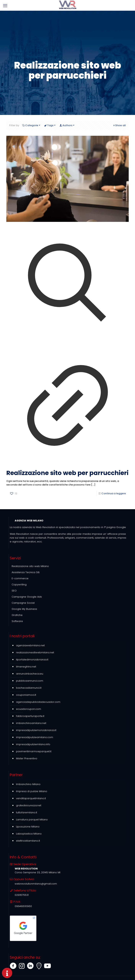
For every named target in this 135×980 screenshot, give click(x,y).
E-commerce (20, 578)
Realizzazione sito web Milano (30, 566)
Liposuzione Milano (28, 827)
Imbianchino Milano (28, 784)
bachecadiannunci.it (29, 688)
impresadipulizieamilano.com (35, 737)
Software (17, 621)
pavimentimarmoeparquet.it (34, 751)
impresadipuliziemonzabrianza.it (36, 730)
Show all (119, 125)
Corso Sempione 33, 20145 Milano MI (38, 872)
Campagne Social (23, 603)
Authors (67, 125)
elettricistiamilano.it (28, 841)
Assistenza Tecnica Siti (26, 572)
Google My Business (24, 609)
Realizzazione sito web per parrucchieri (67, 473)
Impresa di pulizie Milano (32, 791)
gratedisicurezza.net (29, 805)
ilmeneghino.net (26, 667)
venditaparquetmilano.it (31, 798)
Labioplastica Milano (29, 834)
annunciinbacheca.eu (30, 674)
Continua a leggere (114, 493)
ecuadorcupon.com (29, 709)
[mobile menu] (5, 6)
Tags (50, 125)
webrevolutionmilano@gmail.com (36, 884)
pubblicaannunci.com (30, 681)
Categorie (31, 125)
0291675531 (22, 895)
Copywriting (19, 585)
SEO (14, 591)
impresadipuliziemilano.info (33, 744)
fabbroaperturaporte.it (30, 716)
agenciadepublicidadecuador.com (38, 702)
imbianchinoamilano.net (31, 723)
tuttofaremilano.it (27, 812)
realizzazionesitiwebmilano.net (35, 652)
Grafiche (17, 615)
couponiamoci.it (26, 695)
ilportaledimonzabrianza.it (32, 660)
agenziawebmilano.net (30, 645)
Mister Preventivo (27, 758)
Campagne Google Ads (27, 597)
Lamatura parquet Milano (32, 820)
